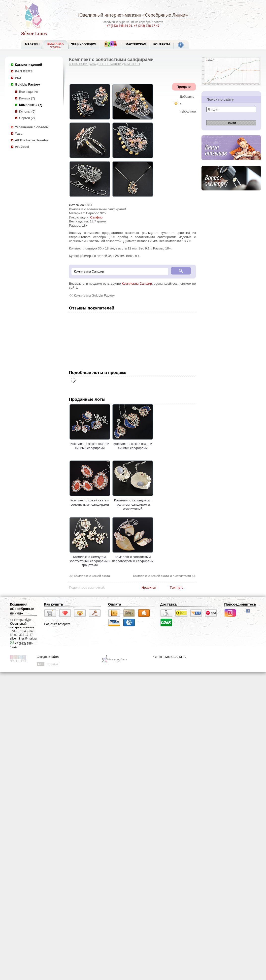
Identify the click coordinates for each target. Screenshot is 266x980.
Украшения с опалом (32, 127)
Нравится (149, 588)
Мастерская (136, 44)
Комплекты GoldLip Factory (94, 295)
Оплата (115, 604)
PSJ (18, 78)
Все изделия (29, 92)
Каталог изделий (29, 65)
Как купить (54, 604)
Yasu (19, 134)
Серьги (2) (27, 118)
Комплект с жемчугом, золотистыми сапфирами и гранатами (90, 559)
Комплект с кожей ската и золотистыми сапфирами (90, 500)
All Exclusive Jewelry (31, 140)
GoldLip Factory (27, 84)
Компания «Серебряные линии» (22, 609)
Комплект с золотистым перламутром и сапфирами (133, 557)
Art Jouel (22, 147)
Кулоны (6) (27, 111)
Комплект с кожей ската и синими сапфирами (90, 444)
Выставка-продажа (82, 64)
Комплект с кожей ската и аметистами (162, 576)
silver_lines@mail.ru (23, 639)
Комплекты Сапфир (137, 284)
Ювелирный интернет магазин (22, 626)
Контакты (162, 44)
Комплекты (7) (31, 105)
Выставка (55, 45)
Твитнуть (177, 588)
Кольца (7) (27, 98)
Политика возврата (57, 624)
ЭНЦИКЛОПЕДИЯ (84, 44)
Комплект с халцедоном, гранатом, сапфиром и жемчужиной (133, 503)
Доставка (168, 604)
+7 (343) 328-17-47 (147, 26)
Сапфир (96, 217)
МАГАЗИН (32, 44)
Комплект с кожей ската (92, 576)
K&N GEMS (24, 71)
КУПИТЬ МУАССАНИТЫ (170, 657)
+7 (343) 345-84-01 (119, 26)
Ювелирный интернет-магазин (110, 15)
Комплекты (132, 64)
